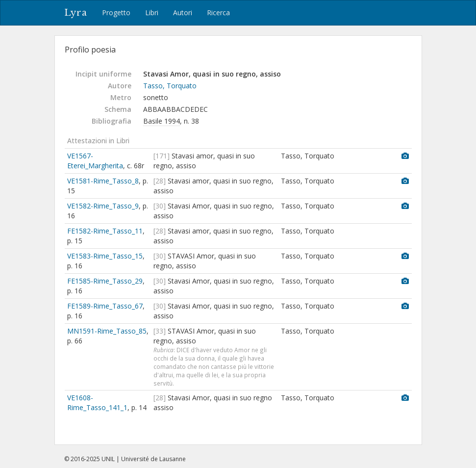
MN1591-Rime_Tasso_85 (107, 331)
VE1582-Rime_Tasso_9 (103, 206)
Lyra (76, 13)
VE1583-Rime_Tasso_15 (105, 256)
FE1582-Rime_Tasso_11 (105, 231)
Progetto (116, 13)
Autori (183, 13)
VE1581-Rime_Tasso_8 (103, 181)
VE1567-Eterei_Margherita (95, 161)
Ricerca (218, 13)
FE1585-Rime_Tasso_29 (105, 281)
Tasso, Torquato (170, 86)
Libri (152, 13)
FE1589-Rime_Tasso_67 (105, 306)
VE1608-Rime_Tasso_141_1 (97, 403)
